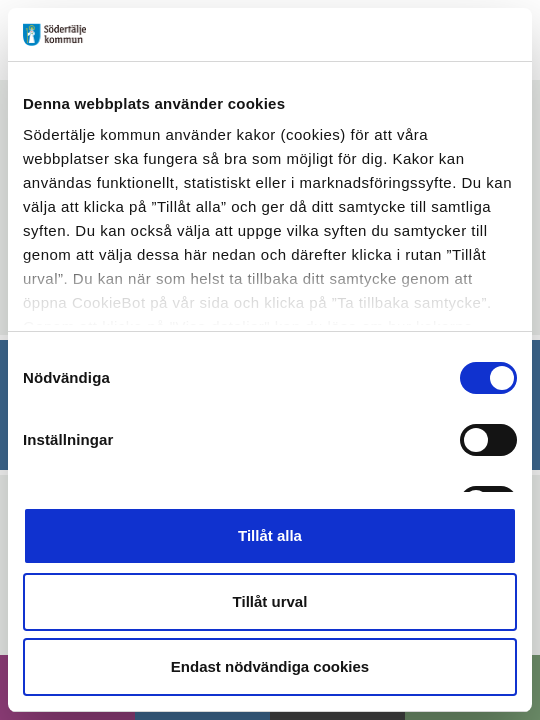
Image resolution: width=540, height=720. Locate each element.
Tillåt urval (270, 601)
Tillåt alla (270, 535)
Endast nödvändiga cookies (270, 666)
